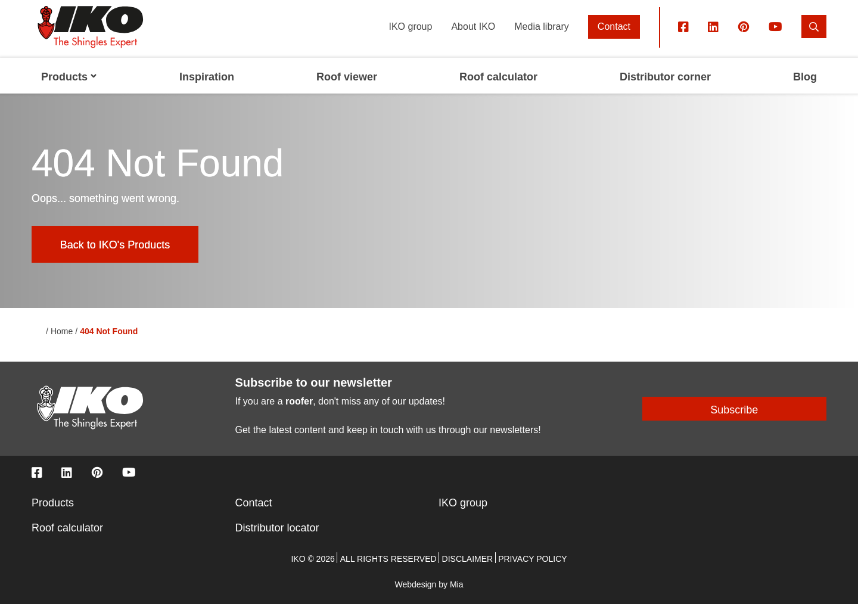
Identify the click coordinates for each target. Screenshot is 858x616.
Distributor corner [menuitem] (665, 89)
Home (62, 344)
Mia (457, 596)
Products (53, 515)
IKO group (410, 38)
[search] (814, 38)
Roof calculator (67, 540)
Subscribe (734, 422)
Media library (542, 38)
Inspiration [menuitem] (207, 89)
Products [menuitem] (69, 89)
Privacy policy (532, 571)
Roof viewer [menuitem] (347, 89)
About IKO (473, 38)
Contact (614, 38)
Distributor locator (277, 540)
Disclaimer (468, 571)
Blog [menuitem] (805, 89)
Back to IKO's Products (115, 257)
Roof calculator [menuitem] (498, 89)
